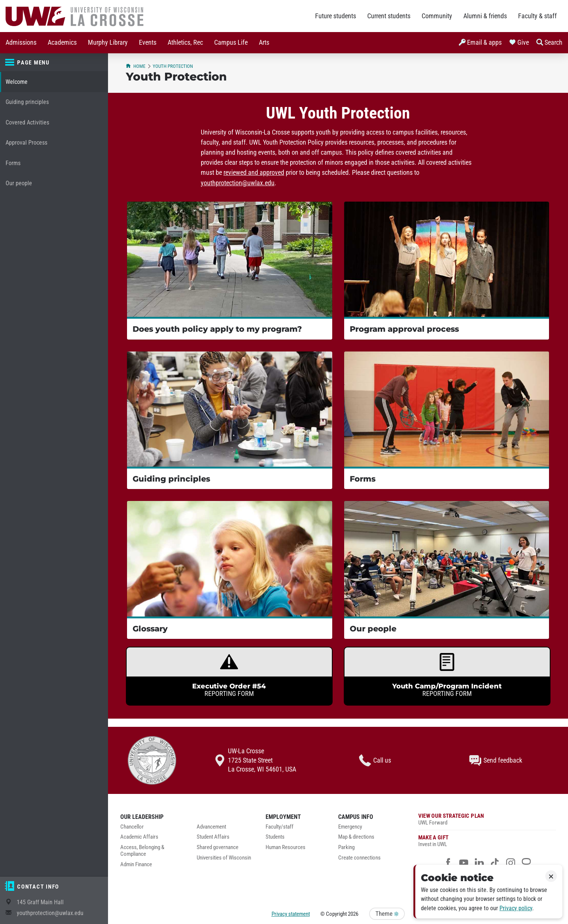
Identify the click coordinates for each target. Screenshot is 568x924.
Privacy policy (516, 908)
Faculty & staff (537, 16)
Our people (19, 183)
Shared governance (218, 847)
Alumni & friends (485, 16)
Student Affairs (213, 837)
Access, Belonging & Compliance (142, 851)
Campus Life (231, 42)
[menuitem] (21, 43)
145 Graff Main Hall (40, 902)
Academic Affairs (139, 837)
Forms (13, 163)
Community (437, 16)
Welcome (17, 82)
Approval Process (26, 143)
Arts (264, 42)
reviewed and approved (254, 173)
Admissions (21, 42)
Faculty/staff (280, 827)
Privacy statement (291, 914)
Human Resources (285, 847)
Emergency (350, 827)
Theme (387, 914)
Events (148, 42)
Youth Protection (173, 66)
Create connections (359, 858)
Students (275, 837)
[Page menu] (54, 63)
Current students (389, 16)
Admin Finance (136, 865)
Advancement (211, 827)
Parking (346, 847)
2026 (353, 914)
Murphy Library (108, 42)
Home (136, 66)
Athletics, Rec (185, 42)
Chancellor (132, 827)
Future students (336, 16)
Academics (62, 42)
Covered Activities (27, 122)
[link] (229, 676)
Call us (375, 760)
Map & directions (356, 837)
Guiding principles (27, 102)
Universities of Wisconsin (224, 858)
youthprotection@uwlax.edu (50, 913)
